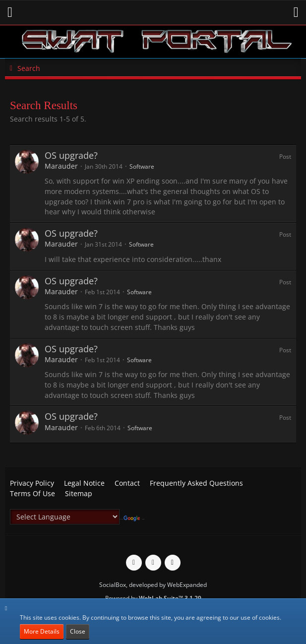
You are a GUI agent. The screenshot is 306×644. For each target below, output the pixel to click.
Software (142, 166)
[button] (10, 12)
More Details (42, 631)
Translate (134, 519)
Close (78, 631)
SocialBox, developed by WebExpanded (153, 585)
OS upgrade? (71, 155)
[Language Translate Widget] (65, 517)
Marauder (61, 166)
